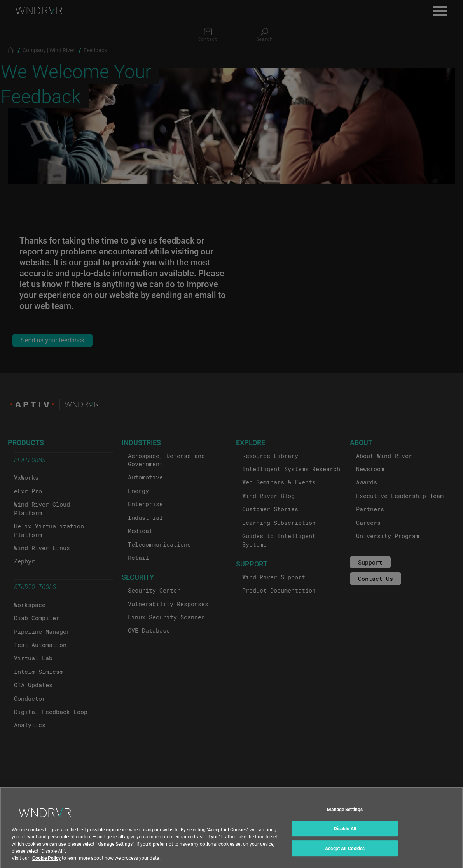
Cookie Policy (46, 864)
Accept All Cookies (345, 854)
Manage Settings (345, 815)
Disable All (345, 835)
